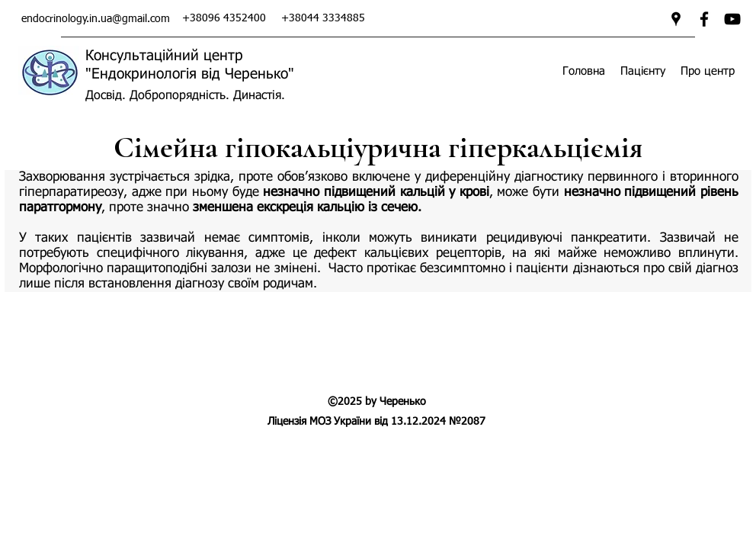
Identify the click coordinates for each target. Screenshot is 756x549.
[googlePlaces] (676, 19)
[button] (643, 71)
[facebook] (704, 19)
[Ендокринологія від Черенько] (732, 19)
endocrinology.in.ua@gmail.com (96, 19)
